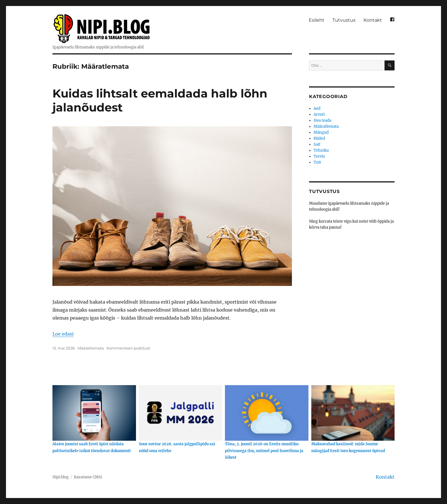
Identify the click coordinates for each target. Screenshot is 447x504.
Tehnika (321, 150)
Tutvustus (344, 20)
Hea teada (322, 120)
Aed (317, 108)
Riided (319, 138)
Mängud (321, 132)
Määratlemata (91, 348)
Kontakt (373, 20)
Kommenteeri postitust (128, 348)
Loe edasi (63, 334)
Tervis (319, 156)
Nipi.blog (61, 477)
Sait (317, 144)
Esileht (317, 20)
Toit (317, 162)
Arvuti (319, 114)
